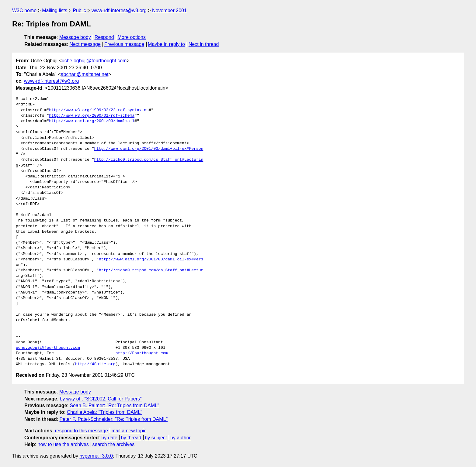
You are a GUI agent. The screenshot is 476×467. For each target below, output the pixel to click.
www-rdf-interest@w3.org (119, 10)
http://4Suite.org (95, 364)
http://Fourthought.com (142, 353)
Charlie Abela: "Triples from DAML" (105, 412)
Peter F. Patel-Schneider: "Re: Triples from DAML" (114, 419)
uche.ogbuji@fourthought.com (94, 61)
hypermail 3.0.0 (96, 456)
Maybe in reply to (166, 44)
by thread (131, 438)
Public (79, 10)
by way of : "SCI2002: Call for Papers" (101, 399)
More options (132, 37)
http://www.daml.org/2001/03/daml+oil (92, 121)
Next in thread (204, 44)
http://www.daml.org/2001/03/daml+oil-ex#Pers (151, 259)
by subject (156, 438)
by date (109, 438)
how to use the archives (63, 444)
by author (181, 438)
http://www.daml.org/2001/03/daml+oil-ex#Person (149, 149)
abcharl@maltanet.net (85, 74)
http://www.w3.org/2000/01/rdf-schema (92, 116)
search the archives (114, 444)
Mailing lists (55, 10)
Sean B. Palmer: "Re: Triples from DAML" (114, 405)
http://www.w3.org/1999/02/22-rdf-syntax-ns (99, 110)
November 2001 (169, 10)
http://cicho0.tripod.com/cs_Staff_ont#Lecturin (149, 160)
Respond (104, 37)
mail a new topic (129, 431)
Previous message (124, 44)
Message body (75, 37)
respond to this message (81, 431)
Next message (85, 44)
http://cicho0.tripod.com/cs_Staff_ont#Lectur (151, 270)
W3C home (24, 10)
